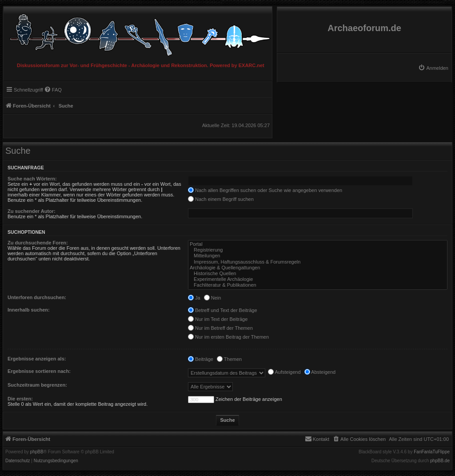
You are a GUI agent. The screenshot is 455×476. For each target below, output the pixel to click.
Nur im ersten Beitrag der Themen (228, 337)
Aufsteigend (284, 372)
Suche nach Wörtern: (32, 179)
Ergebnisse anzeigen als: (37, 359)
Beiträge (201, 359)
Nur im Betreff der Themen (220, 328)
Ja (194, 298)
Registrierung (318, 250)
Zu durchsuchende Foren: (38, 243)
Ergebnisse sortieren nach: (39, 371)
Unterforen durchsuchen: (37, 297)
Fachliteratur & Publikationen (318, 285)
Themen (229, 359)
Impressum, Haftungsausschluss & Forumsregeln (318, 262)
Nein (213, 298)
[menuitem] (433, 68)
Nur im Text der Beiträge (218, 319)
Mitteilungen (318, 256)
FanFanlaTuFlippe (432, 452)
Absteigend (320, 372)
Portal (318, 244)
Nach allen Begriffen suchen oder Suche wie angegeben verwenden (265, 190)
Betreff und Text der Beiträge (223, 310)
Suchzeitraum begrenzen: (37, 385)
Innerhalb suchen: (29, 310)
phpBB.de (440, 461)
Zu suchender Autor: (32, 211)
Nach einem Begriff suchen (221, 199)
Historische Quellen (318, 274)
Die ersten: (20, 399)
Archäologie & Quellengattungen (318, 268)
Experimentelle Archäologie (318, 279)
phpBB (37, 452)
